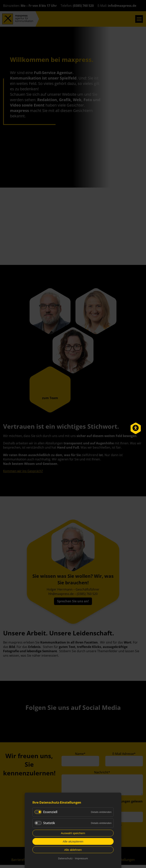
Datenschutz (65, 858)
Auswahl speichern (73, 833)
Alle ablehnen (73, 850)
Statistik (49, 823)
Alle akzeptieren (73, 841)
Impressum (81, 858)
